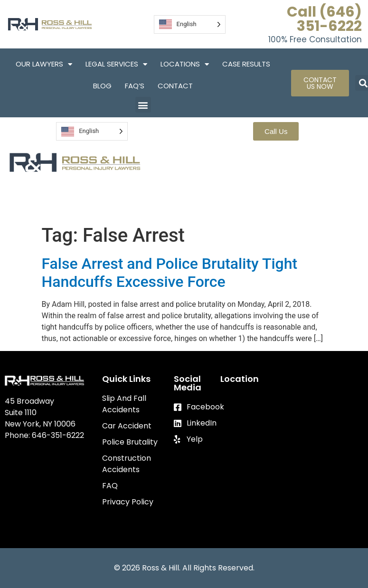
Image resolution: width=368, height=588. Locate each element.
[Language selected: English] (190, 24)
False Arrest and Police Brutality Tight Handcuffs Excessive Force (170, 273)
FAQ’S (135, 86)
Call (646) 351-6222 (324, 19)
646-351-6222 (58, 435)
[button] (143, 105)
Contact (175, 86)
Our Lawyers (44, 64)
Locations (185, 64)
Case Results (246, 64)
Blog (102, 86)
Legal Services (116, 64)
